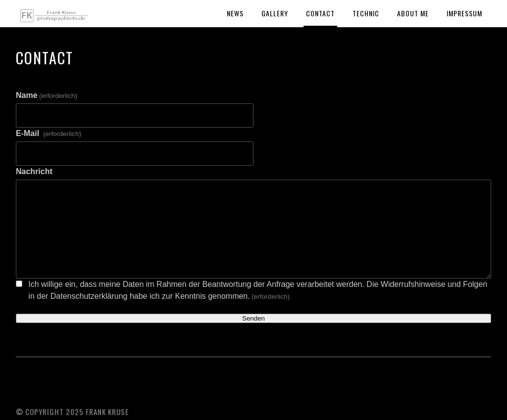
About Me (413, 13)
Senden (253, 318)
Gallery (275, 13)
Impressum (464, 13)
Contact (320, 13)
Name (47, 95)
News (235, 13)
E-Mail (49, 133)
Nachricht (34, 171)
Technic (366, 13)
